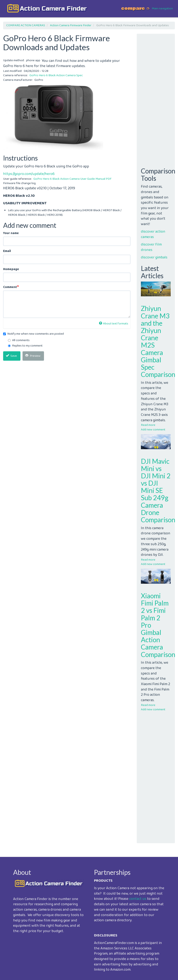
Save (11, 356)
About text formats (114, 324)
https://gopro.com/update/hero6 (29, 174)
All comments (19, 340)
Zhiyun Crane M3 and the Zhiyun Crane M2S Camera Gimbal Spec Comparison (158, 341)
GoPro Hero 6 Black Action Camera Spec (56, 75)
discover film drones (151, 247)
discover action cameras (153, 234)
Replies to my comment (25, 346)
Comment (10, 287)
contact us (138, 899)
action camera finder (53, 9)
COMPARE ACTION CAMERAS (26, 25)
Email (7, 251)
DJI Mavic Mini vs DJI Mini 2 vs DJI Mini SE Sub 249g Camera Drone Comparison (158, 491)
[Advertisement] (67, 393)
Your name (11, 233)
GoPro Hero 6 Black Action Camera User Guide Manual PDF (72, 179)
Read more (148, 425)
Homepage (11, 269)
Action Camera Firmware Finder (71, 25)
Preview (33, 356)
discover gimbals (154, 257)
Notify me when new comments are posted (33, 334)
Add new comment (153, 430)
